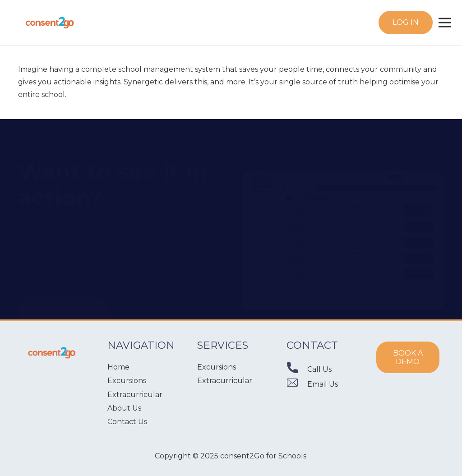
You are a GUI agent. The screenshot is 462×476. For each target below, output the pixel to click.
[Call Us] (297, 370)
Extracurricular (135, 395)
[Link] (50, 23)
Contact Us (127, 422)
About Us (124, 408)
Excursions (127, 381)
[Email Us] (297, 385)
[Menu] (445, 23)
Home (118, 367)
